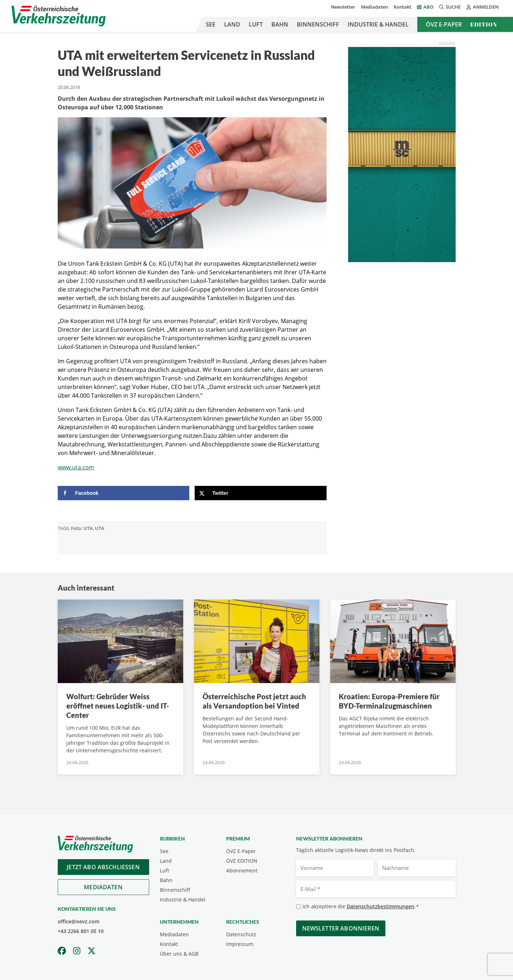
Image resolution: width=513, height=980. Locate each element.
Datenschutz (241, 934)
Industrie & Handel (378, 24)
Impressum (240, 944)
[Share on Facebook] (124, 493)
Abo (428, 7)
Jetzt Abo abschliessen (103, 867)
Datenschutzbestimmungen (381, 906)
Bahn (280, 24)
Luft (256, 24)
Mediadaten (374, 7)
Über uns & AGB (179, 954)
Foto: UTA (82, 528)
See (211, 24)
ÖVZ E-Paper (444, 24)
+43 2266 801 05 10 (81, 931)
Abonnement (242, 870)
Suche (450, 7)
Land (232, 24)
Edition (484, 24)
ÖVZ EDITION (242, 861)
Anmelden (483, 7)
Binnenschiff (318, 24)
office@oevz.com (79, 921)
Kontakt (402, 7)
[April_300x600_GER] (402, 154)
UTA (100, 528)
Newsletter (343, 7)
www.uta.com (76, 467)
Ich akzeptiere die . (361, 907)
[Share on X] (261, 493)
